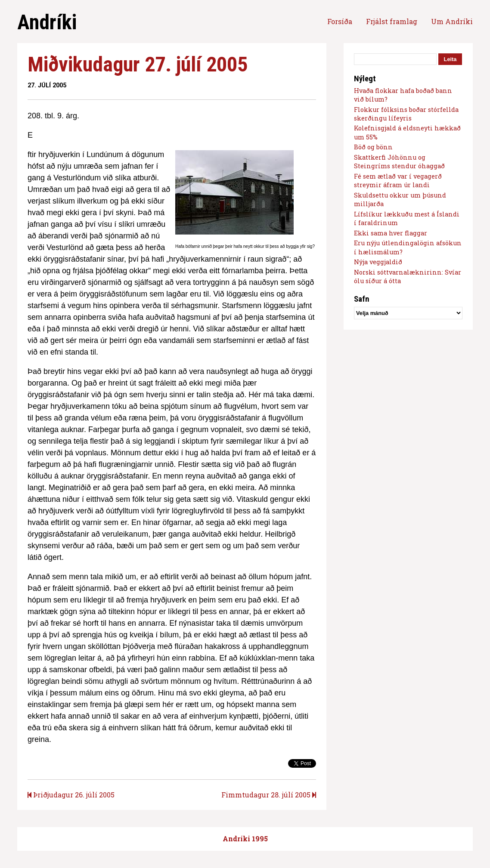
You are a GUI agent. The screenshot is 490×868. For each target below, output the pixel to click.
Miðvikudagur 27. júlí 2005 (138, 64)
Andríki (47, 22)
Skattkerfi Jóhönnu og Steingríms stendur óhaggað (399, 162)
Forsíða (340, 21)
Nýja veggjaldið (378, 262)
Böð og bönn (373, 147)
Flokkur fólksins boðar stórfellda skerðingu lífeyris (406, 114)
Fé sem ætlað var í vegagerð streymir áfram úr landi (398, 181)
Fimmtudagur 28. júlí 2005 (269, 795)
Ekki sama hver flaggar (391, 233)
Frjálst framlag (392, 21)
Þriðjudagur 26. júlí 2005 (71, 795)
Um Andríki (452, 21)
